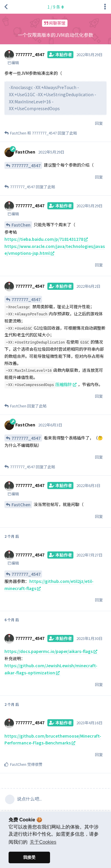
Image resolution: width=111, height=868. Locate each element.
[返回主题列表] (6, 7)
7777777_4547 (26, 165)
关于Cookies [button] (43, 842)
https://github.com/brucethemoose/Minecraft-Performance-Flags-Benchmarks (53, 739)
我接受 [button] (29, 857)
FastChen (21, 225)
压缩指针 (64, 384)
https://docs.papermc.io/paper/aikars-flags (49, 651)
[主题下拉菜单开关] (105, 7)
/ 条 (56, 7)
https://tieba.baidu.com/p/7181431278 (44, 239)
